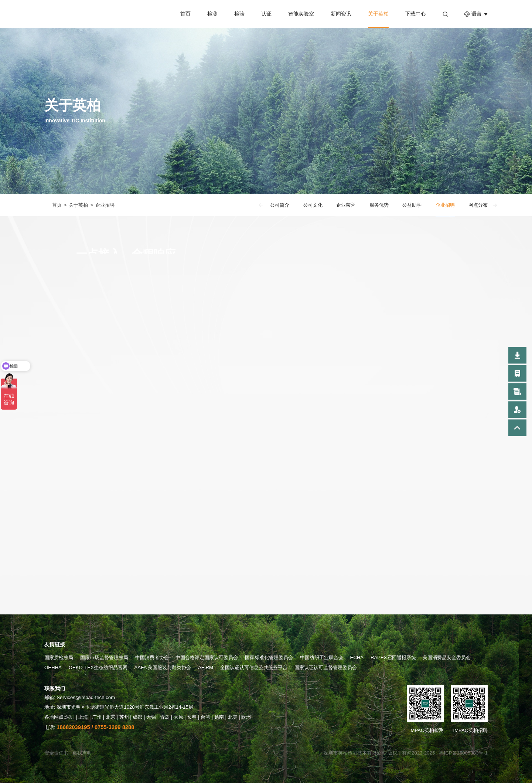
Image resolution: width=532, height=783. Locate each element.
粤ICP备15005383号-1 (463, 753)
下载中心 (416, 14)
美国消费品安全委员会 (447, 657)
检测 (212, 14)
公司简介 (280, 205)
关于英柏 (378, 14)
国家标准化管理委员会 (269, 657)
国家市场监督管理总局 (104, 657)
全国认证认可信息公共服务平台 (254, 667)
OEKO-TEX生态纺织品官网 (98, 667)
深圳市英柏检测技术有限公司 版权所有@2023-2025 (379, 753)
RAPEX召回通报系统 (393, 657)
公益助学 (412, 205)
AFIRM (206, 667)
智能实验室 (301, 14)
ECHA (357, 657)
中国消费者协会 (152, 657)
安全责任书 (56, 753)
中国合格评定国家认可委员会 (207, 657)
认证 (266, 14)
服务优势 (379, 205)
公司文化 (313, 205)
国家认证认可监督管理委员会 (326, 667)
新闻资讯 (341, 14)
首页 (185, 14)
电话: (89, 727)
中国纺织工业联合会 (322, 657)
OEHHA (53, 667)
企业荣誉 (346, 205)
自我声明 (82, 753)
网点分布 (478, 205)
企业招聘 (105, 205)
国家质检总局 (59, 657)
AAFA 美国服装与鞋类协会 (163, 667)
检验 (239, 14)
